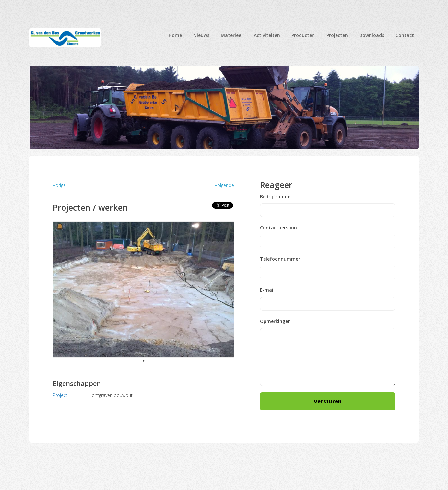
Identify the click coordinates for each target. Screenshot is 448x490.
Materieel (232, 35)
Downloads (372, 35)
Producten (303, 35)
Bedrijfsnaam (275, 197)
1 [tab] (144, 361)
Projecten (337, 35)
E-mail (267, 290)
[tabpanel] (144, 290)
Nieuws (201, 35)
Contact (405, 35)
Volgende (224, 185)
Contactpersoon (278, 228)
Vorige (59, 185)
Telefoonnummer (280, 259)
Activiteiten (267, 35)
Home (175, 35)
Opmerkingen (275, 321)
